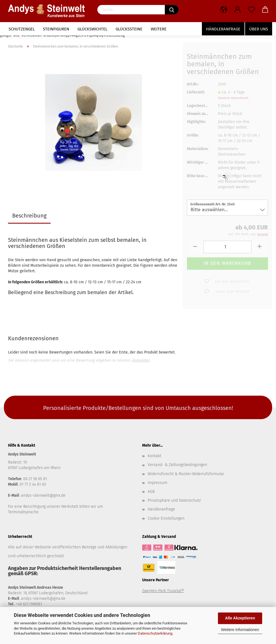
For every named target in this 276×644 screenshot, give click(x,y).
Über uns (259, 29)
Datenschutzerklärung (155, 633)
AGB (151, 492)
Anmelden (141, 360)
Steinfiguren (56, 29)
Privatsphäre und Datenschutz (174, 500)
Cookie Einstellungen (166, 518)
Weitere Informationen (240, 630)
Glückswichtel (92, 29)
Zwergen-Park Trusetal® (163, 591)
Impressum (157, 483)
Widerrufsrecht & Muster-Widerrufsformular (186, 474)
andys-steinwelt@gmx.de (43, 495)
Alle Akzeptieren (240, 618)
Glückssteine (129, 29)
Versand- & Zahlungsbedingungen (177, 465)
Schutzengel (22, 29)
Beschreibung (29, 216)
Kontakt (154, 456)
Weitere (159, 29)
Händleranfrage (223, 29)
